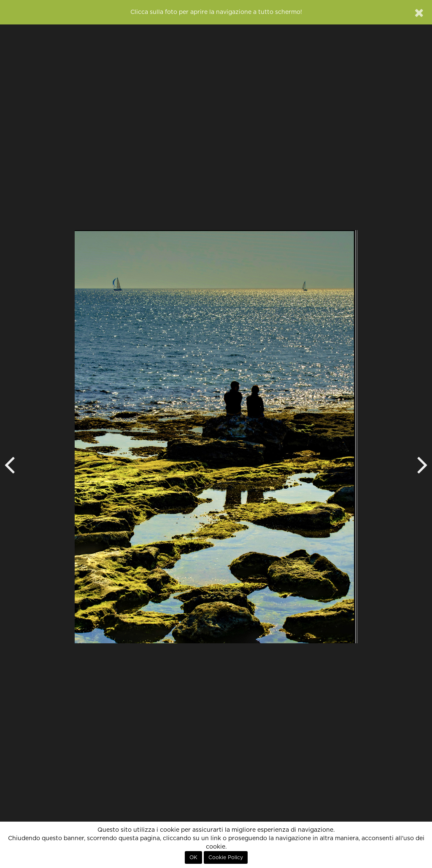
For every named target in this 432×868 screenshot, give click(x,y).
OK (193, 857)
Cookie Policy (226, 857)
